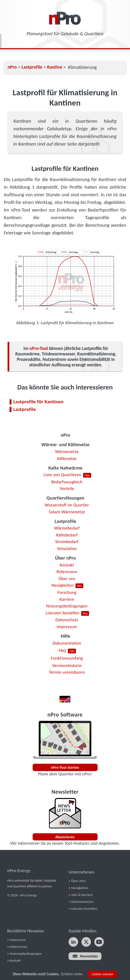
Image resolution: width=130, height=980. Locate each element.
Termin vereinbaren (67, 672)
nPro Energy (19, 871)
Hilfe (65, 636)
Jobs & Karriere (82, 895)
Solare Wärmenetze (67, 512)
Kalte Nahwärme (66, 468)
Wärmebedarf (67, 528)
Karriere (67, 599)
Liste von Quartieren (62, 475)
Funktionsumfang (67, 658)
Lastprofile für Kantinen (38, 402)
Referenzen (67, 572)
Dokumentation (67, 643)
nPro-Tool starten (65, 767)
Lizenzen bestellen (62, 613)
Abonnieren (65, 837)
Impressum (67, 627)
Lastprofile (65, 521)
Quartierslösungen (66, 498)
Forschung (67, 592)
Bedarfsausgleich (67, 482)
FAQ (62, 650)
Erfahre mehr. (72, 974)
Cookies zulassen (102, 974)
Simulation (67, 548)
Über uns (67, 578)
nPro (65, 435)
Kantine (55, 67)
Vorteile (67, 488)
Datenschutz (67, 620)
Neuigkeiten (62, 585)
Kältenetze (67, 458)
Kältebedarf (67, 535)
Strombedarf (67, 542)
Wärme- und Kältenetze (65, 445)
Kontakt (67, 565)
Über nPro (65, 558)
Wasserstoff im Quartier (67, 505)
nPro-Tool (39, 348)
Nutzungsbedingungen (67, 606)
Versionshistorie (67, 665)
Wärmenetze (67, 452)
